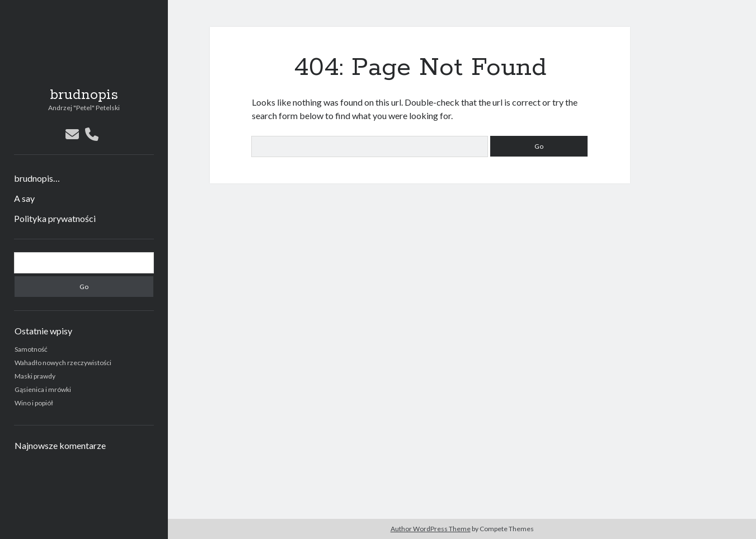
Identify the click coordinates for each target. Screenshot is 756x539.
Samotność (31, 349)
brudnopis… (37, 178)
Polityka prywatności (55, 218)
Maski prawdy (35, 376)
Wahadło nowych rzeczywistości (63, 363)
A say (24, 198)
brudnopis (84, 95)
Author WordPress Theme (431, 529)
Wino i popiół (34, 403)
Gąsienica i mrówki (43, 389)
